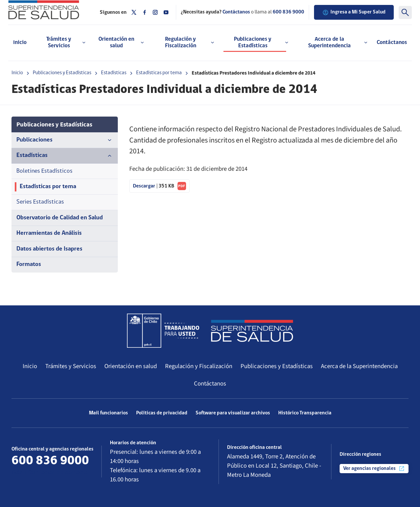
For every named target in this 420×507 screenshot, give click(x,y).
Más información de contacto (50, 473)
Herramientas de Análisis (49, 233)
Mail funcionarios (108, 413)
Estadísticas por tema (159, 73)
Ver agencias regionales (374, 469)
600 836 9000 (288, 12)
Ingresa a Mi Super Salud (354, 12)
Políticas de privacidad (162, 413)
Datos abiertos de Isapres (49, 249)
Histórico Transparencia (305, 413)
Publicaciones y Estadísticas (62, 73)
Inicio (20, 43)
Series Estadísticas (40, 202)
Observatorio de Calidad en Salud (60, 218)
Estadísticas (114, 73)
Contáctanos (392, 43)
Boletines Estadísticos (44, 171)
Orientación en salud (131, 366)
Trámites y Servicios (71, 366)
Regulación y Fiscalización (199, 366)
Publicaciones (65, 140)
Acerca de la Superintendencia (359, 366)
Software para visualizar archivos (233, 413)
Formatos (29, 265)
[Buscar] (405, 12)
